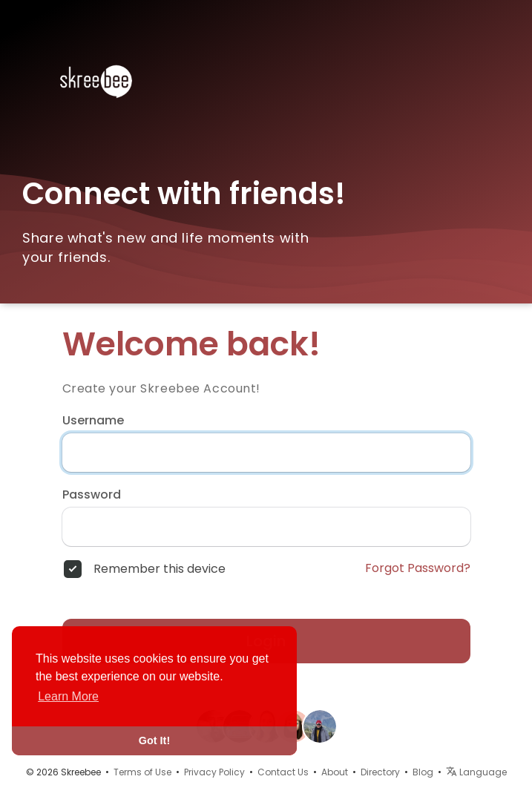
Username (93, 421)
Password (92, 495)
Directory (380, 772)
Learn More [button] (68, 696)
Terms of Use (142, 772)
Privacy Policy (214, 772)
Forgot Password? (418, 568)
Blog (423, 772)
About (335, 772)
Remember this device (160, 569)
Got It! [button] (154, 740)
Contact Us (283, 772)
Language (476, 772)
